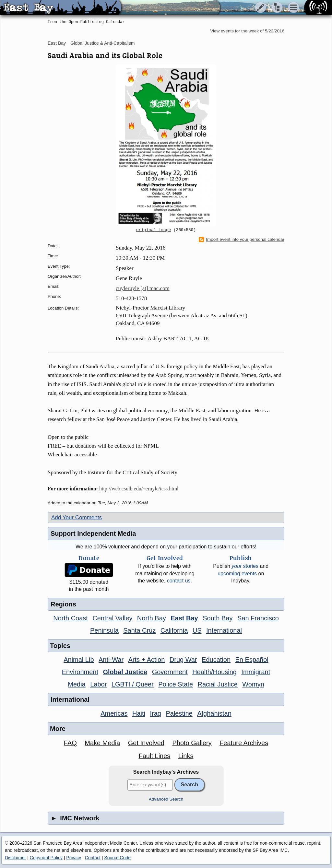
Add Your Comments (77, 517)
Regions (63, 604)
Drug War (183, 660)
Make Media (102, 743)
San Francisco (258, 618)
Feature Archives (244, 743)
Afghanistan (214, 713)
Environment (80, 672)
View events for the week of (247, 31)
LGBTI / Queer (133, 684)
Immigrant (256, 672)
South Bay (218, 618)
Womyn (253, 684)
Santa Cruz (139, 630)
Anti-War (111, 660)
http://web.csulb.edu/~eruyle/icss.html (139, 489)
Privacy (74, 858)
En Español (252, 660)
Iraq (155, 713)
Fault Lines (155, 756)
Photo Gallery (192, 743)
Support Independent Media (93, 534)
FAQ (70, 743)
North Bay (152, 618)
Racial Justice (217, 684)
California (174, 630)
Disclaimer (15, 858)
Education (216, 660)
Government (170, 672)
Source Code (117, 858)
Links (186, 756)
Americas (114, 713)
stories (245, 566)
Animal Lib (79, 660)
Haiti (139, 713)
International (224, 630)
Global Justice (125, 672)
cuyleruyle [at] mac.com (143, 288)
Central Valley (112, 618)
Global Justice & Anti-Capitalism (102, 43)
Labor (98, 684)
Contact (93, 858)
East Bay (57, 43)
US (197, 630)
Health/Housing (214, 672)
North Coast (71, 618)
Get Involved (146, 743)
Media (77, 684)
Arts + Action (147, 660)
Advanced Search (166, 799)
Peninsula (104, 630)
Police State (176, 684)
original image (154, 230)
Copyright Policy (46, 858)
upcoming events (237, 574)
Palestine (179, 713)
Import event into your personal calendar (242, 240)
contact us (179, 581)
